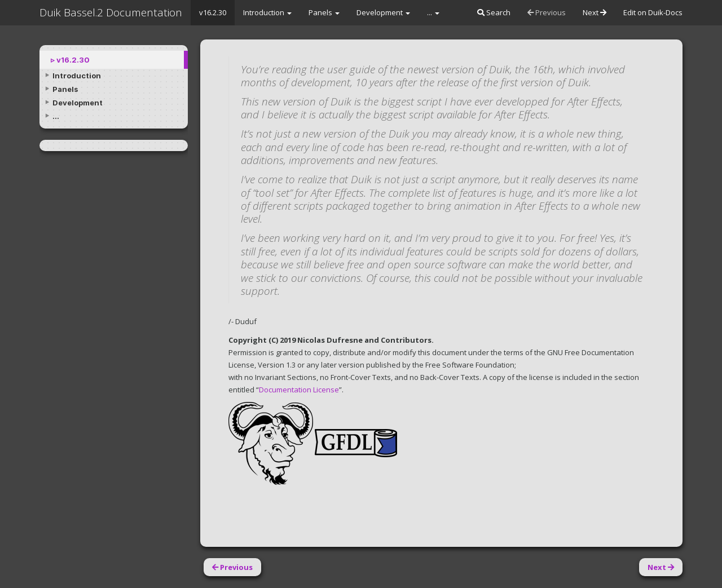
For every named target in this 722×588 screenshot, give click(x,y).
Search (494, 12)
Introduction (267, 12)
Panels (324, 12)
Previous (547, 12)
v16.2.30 (213, 12)
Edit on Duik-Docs (653, 12)
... (433, 12)
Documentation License (299, 390)
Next (595, 12)
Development (383, 12)
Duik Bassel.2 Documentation (111, 12)
